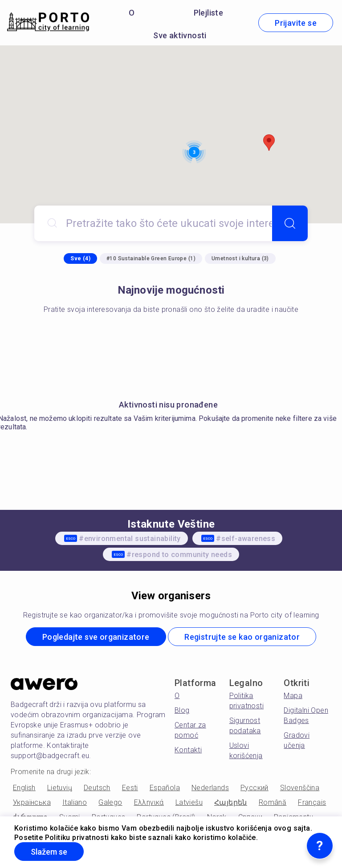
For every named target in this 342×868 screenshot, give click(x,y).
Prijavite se (296, 23)
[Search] (290, 223)
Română (273, 802)
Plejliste (209, 13)
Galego (110, 802)
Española (165, 788)
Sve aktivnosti (180, 35)
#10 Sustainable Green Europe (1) (151, 258)
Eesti (130, 788)
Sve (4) (80, 258)
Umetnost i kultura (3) (240, 258)
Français (312, 802)
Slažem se (49, 852)
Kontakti (188, 750)
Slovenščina (300, 788)
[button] (269, 143)
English (24, 788)
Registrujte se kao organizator (242, 637)
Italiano (75, 802)
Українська (32, 802)
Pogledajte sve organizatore (96, 637)
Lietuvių (60, 788)
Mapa (293, 696)
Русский (254, 788)
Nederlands (210, 788)
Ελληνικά (149, 802)
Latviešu (189, 802)
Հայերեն (231, 802)
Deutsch (97, 788)
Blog (182, 710)
